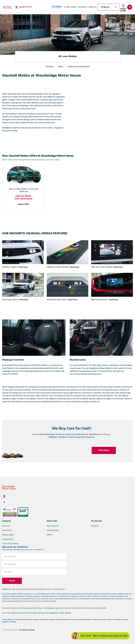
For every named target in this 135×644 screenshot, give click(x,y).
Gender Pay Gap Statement (81, 620)
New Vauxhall (53, 526)
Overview (49, 67)
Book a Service (70, 7)
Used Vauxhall (53, 530)
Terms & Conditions (11, 544)
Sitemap (13, 622)
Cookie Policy (8, 539)
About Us (6, 526)
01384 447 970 (25, 7)
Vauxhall (95, 526)
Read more (23, 267)
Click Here (104, 450)
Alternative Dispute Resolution (37, 620)
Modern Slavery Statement (60, 620)
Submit (12, 581)
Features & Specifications (79, 67)
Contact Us (92, 7)
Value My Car (83, 7)
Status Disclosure (99, 620)
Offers (61, 67)
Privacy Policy (8, 535)
